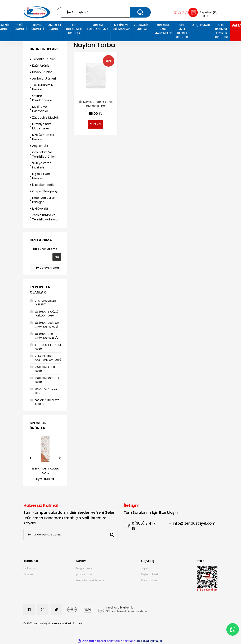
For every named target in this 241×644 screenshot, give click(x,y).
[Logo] (37, 12)
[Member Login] (183, 13)
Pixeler (158, 641)
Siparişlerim (149, 580)
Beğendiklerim (151, 574)
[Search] (104, 12)
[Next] (60, 458)
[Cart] (203, 12)
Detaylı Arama (48, 268)
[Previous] (31, 458)
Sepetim (146, 568)
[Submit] (112, 535)
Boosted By (145, 641)
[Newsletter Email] (70, 535)
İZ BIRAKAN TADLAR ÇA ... (45, 471)
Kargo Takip (84, 568)
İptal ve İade (84, 574)
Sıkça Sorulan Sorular (90, 580)
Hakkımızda (31, 568)
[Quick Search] (40, 257)
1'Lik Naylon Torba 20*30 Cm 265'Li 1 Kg (95, 104)
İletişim (28, 574)
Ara (57, 257)
